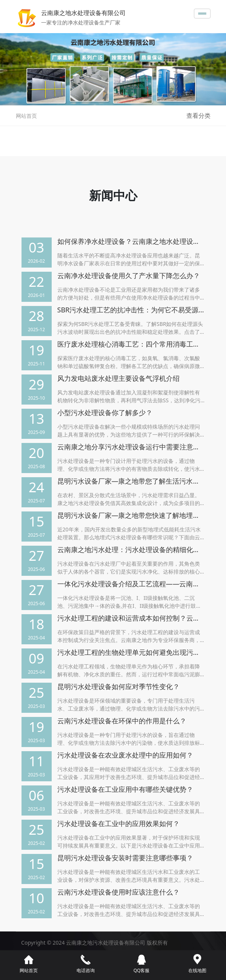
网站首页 (26, 116)
